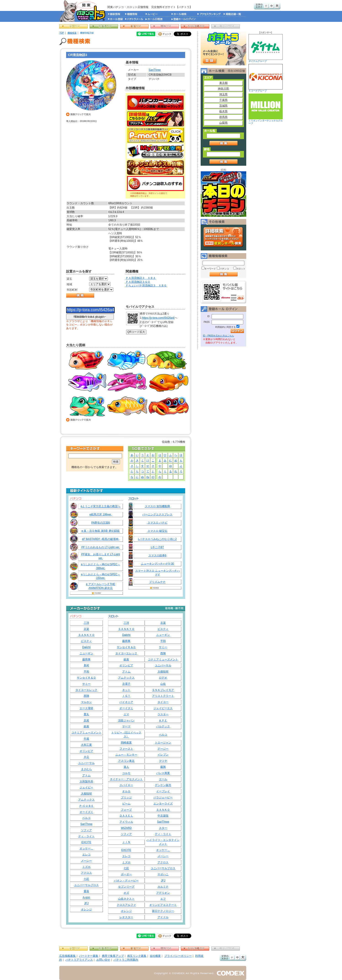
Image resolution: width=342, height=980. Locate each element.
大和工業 (86, 745)
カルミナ (163, 887)
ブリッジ (126, 797)
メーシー (86, 861)
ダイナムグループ (266, 48)
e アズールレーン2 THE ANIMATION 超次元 (101, 586)
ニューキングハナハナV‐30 (157, 564)
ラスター (163, 714)
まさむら (86, 769)
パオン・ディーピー (126, 881)
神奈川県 (223, 89)
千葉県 (223, 100)
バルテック (163, 726)
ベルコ (86, 818)
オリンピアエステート (163, 905)
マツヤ (163, 761)
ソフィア (86, 830)
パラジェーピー (163, 797)
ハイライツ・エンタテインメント (163, 842)
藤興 (163, 767)
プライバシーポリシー (178, 956)
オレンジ (86, 909)
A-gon (86, 897)
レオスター (126, 917)
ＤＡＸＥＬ (126, 816)
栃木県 (223, 111)
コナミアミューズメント (86, 733)
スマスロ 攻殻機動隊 (157, 506)
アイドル (163, 917)
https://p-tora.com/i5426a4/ (158, 318)
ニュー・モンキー (126, 755)
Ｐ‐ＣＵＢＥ (86, 806)
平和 (86, 672)
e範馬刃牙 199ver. (100, 514)
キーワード (210, 269)
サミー (86, 684)
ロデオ (163, 678)
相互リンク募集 (137, 956)
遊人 (126, 767)
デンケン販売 (163, 785)
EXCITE (86, 842)
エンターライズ (163, 804)
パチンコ (224, 269)
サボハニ (163, 874)
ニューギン (86, 653)
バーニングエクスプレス (157, 514)
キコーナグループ (266, 78)
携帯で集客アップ (113, 956)
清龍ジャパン (126, 720)
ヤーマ (126, 726)
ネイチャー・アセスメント (126, 779)
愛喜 (86, 891)
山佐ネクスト (126, 899)
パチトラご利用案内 (126, 960)
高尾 (86, 720)
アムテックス (86, 800)
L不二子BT (157, 547)
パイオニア (126, 702)
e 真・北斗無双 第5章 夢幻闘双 (100, 531)
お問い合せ (103, 960)
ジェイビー (86, 787)
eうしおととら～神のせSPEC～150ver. (100, 576)
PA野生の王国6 (101, 523)
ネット (126, 690)
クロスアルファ (126, 905)
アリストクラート (163, 696)
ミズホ (86, 867)
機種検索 (72, 33)
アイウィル (126, 822)
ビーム (126, 804)
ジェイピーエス (163, 708)
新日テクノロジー (163, 911)
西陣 (86, 696)
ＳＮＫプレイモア (163, 690)
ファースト (126, 749)
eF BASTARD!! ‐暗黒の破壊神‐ (101, 539)
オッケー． (86, 848)
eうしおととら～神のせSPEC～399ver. (100, 566)
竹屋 (86, 739)
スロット (241, 269)
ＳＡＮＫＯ (163, 810)
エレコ (86, 855)
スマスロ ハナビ (157, 523)
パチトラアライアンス (79, 960)
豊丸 (86, 714)
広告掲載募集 (67, 956)
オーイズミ (86, 812)
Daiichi (86, 647)
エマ (126, 714)
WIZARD (126, 828)
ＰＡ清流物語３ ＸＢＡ (141, 278)
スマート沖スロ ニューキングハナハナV (157, 573)
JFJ (86, 903)
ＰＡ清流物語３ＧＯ (138, 282)
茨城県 (223, 106)
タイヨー (163, 702)
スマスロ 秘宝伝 (157, 531)
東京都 (223, 83)
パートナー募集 (89, 956)
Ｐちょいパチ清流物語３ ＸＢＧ (146, 285)
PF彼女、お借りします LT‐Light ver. (101, 556)
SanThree (155, 70)
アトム (86, 775)
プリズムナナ (157, 582)
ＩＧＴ (126, 696)
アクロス (86, 873)
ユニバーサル (86, 763)
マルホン (86, 702)
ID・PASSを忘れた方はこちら (218, 336)
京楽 (86, 629)
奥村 (86, 665)
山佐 (163, 684)
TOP (62, 33)
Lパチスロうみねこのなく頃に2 (157, 539)
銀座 (86, 726)
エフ (163, 899)
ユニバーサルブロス (86, 885)
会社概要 (155, 956)
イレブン (163, 755)
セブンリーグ (126, 887)
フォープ (126, 810)
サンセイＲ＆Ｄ (86, 678)
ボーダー (126, 874)
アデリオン (163, 893)
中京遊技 (163, 816)
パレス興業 (163, 773)
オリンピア (86, 751)
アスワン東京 (126, 761)
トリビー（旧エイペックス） (126, 734)
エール (163, 779)
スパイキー (126, 785)
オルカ (126, 791)
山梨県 (223, 123)
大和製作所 (86, 781)
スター (163, 828)
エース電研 (86, 708)
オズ (126, 893)
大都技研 (86, 794)
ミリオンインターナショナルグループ (266, 109)
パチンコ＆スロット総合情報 (83, 11)
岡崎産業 (126, 743)
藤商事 (86, 659)
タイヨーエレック (86, 690)
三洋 (86, 623)
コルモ (126, 773)
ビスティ (86, 641)
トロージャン (163, 743)
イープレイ (163, 791)
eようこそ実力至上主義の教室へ (101, 506)
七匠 (86, 879)
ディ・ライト (86, 836)
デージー (163, 749)
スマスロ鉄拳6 (157, 555)
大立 (86, 757)
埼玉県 (223, 94)
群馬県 (223, 117)
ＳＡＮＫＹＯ (86, 635)
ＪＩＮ (126, 842)
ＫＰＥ (163, 720)
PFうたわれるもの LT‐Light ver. (101, 547)
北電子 (126, 684)
